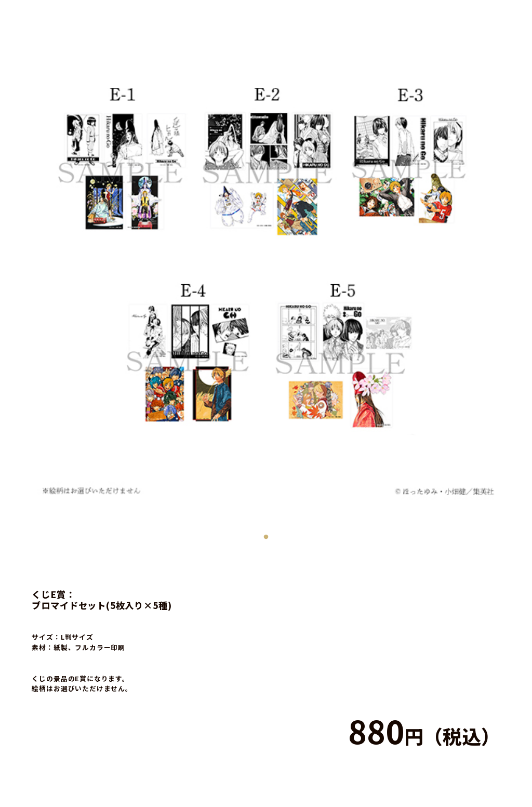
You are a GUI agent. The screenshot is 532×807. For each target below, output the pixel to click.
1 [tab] (266, 535)
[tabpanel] (266, 266)
